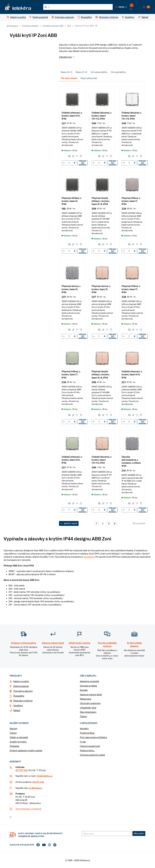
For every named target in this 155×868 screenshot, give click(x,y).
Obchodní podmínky (90, 703)
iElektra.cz (14, 26)
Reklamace (86, 699)
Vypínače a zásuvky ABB (53, 26)
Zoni (69, 26)
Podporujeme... (87, 750)
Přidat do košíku (83, 163)
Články (83, 716)
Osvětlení (18, 705)
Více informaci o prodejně (28, 809)
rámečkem (89, 557)
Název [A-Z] (67, 72)
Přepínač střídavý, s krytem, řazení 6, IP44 (71, 201)
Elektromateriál (21, 686)
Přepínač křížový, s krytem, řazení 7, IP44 (131, 201)
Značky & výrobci (18, 742)
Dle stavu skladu (69, 78)
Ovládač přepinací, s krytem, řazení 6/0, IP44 (72, 116)
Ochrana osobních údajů (92, 755)
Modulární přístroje (23, 701)
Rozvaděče (19, 696)
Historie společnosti (90, 746)
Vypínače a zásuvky (30, 26)
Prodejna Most (87, 733)
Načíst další (69, 523)
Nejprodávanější (89, 78)
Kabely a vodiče (21, 681)
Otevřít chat (38, 782)
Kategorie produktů (90, 681)
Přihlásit (139, 833)
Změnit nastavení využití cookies (26, 750)
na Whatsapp (35, 788)
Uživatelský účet (88, 708)
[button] (121, 7)
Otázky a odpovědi (19, 737)
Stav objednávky (88, 712)
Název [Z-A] (81, 72)
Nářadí (17, 710)
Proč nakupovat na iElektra (93, 737)
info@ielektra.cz (44, 776)
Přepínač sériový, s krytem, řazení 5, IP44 (71, 289)
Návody (13, 728)
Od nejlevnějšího (99, 72)
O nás (83, 742)
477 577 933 (22, 770)
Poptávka (14, 746)
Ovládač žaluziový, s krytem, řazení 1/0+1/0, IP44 (101, 116)
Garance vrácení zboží (91, 694)
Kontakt (84, 690)
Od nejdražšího (118, 72)
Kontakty (84, 728)
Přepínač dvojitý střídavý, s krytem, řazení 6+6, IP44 (101, 201)
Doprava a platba (88, 686)
